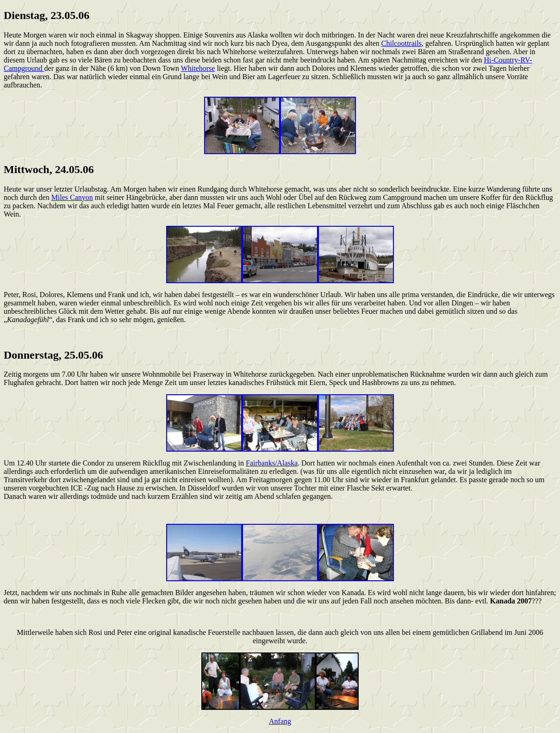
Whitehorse (198, 68)
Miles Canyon (72, 197)
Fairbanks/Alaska (272, 463)
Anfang (280, 721)
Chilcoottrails (401, 43)
